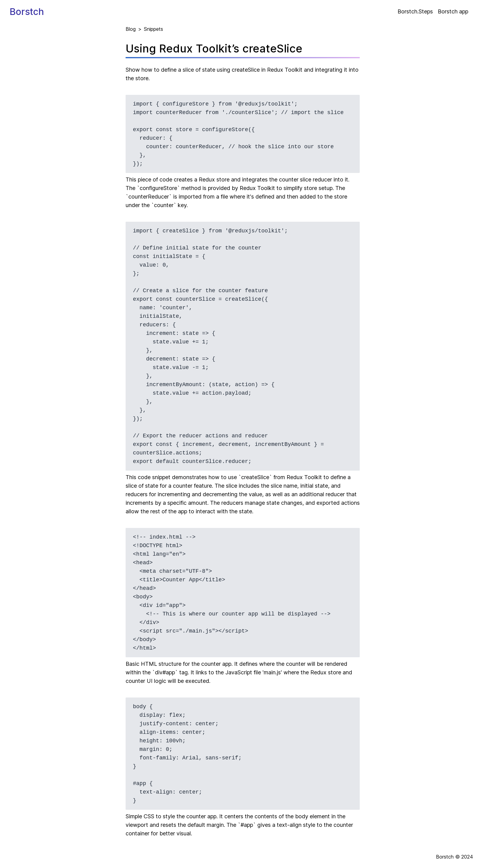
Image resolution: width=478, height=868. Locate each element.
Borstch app (453, 11)
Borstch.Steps (415, 11)
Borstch (27, 12)
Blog (131, 29)
